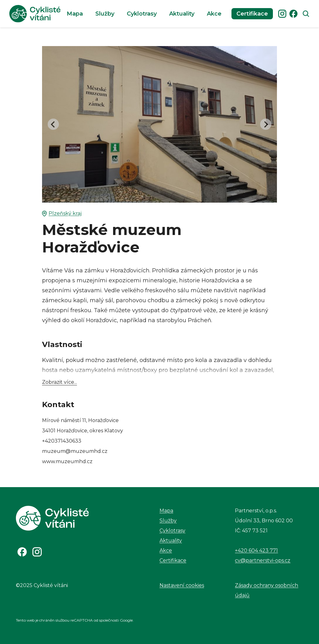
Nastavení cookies (182, 585)
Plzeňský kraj (62, 214)
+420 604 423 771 (256, 550)
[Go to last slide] (53, 124)
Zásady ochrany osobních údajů (267, 590)
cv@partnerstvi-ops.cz (263, 560)
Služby (105, 14)
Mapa (75, 14)
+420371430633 (62, 441)
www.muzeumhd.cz (67, 461)
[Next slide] (266, 124)
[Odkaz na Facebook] (22, 552)
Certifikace (252, 14)
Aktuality (182, 14)
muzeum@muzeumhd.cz (75, 451)
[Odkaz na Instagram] (37, 552)
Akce (214, 14)
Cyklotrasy (142, 14)
